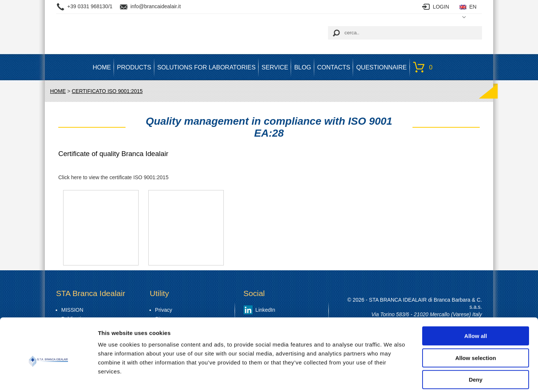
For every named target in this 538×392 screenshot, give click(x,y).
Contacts (334, 67)
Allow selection (475, 323)
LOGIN (441, 7)
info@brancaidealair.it (156, 6)
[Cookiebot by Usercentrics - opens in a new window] (48, 377)
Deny (476, 344)
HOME (102, 67)
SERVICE (275, 67)
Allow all (476, 301)
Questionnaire (381, 67)
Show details (392, 377)
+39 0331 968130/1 (90, 6)
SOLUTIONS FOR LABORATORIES (206, 67)
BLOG (302, 67)
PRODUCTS (134, 67)
